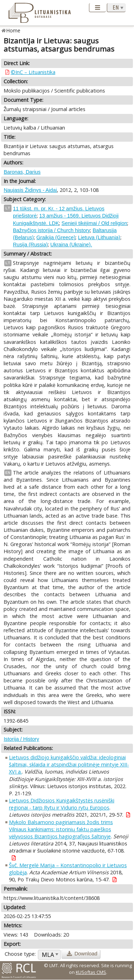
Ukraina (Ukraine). (71, 245)
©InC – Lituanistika (33, 72)
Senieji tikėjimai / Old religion (94, 223)
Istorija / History (21, 739)
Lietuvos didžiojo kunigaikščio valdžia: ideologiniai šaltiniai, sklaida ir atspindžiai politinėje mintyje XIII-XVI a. (69, 764)
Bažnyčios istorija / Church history (51, 230)
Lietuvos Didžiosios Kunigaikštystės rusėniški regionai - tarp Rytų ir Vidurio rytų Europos (62, 804)
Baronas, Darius (22, 172)
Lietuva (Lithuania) (99, 237)
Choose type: (20, 954)
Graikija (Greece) (56, 237)
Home (13, 30)
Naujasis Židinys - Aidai (30, 190)
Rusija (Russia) (30, 245)
